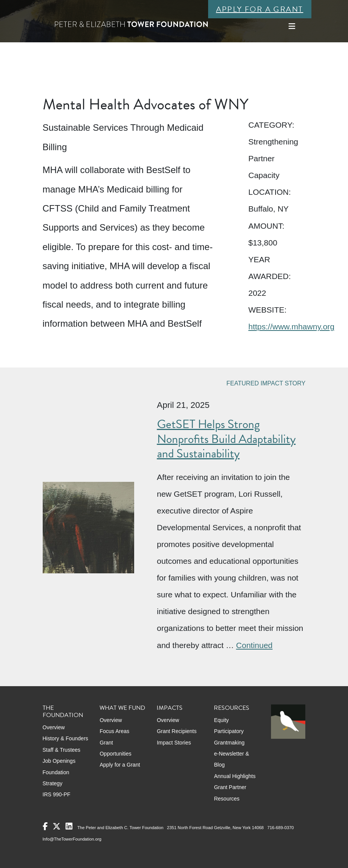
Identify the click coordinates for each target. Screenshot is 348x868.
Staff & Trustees (62, 750)
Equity (221, 720)
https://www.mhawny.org (291, 327)
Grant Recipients (176, 731)
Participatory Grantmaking (229, 737)
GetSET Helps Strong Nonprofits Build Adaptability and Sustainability (226, 439)
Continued (254, 645)
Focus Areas (114, 731)
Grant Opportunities (115, 748)
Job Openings (59, 761)
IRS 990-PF (57, 794)
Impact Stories (174, 743)
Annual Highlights (235, 776)
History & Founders (66, 738)
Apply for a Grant (260, 9)
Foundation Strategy (56, 778)
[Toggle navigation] (292, 26)
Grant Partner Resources (230, 793)
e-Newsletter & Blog (231, 759)
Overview (54, 727)
